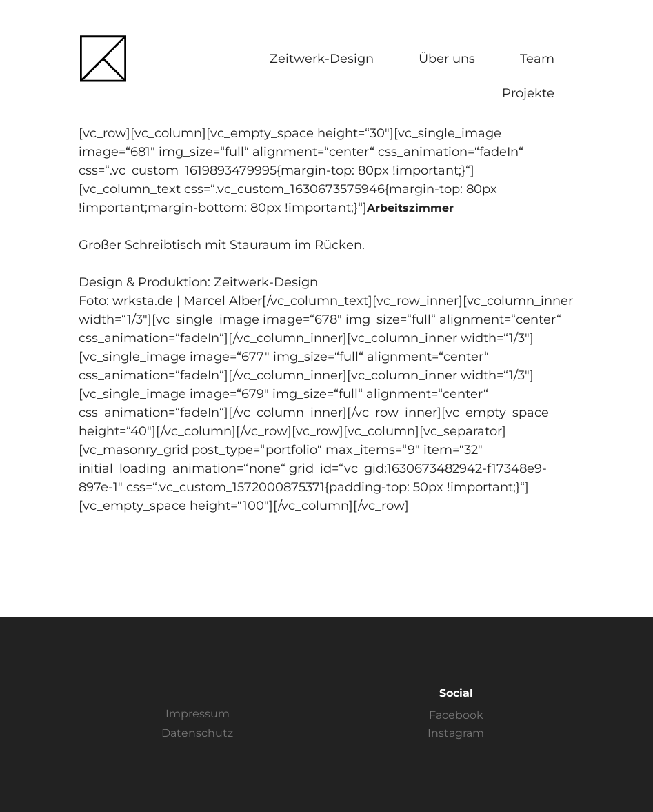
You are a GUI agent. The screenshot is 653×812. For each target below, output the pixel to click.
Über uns (447, 59)
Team (537, 59)
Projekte (528, 93)
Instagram (456, 733)
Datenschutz (197, 733)
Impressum (198, 714)
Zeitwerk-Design (322, 59)
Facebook (456, 715)
